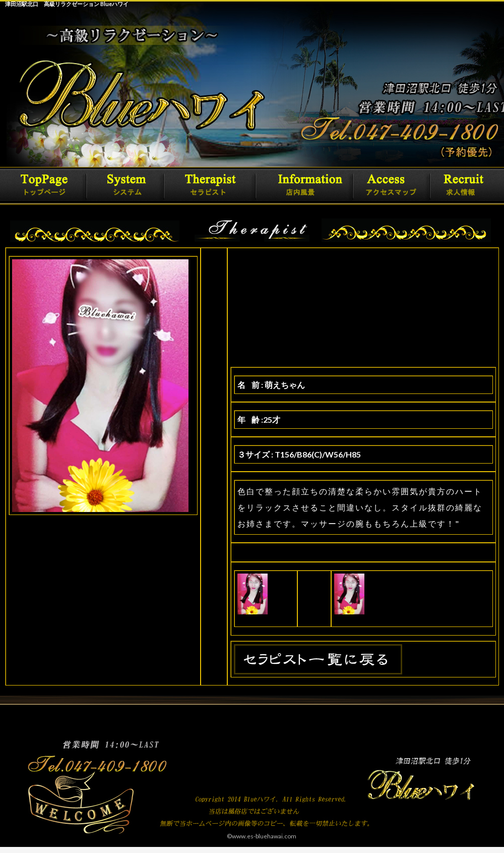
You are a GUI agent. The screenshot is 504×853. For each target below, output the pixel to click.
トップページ (48, 186)
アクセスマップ (391, 186)
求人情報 (461, 186)
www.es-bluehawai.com (264, 836)
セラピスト (214, 186)
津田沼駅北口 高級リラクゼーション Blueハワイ (67, 4)
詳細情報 (307, 186)
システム (131, 186)
